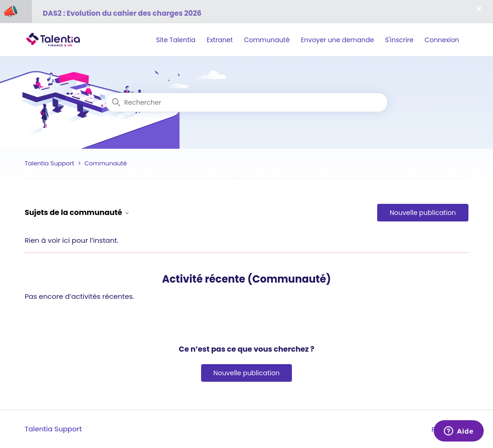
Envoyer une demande (337, 40)
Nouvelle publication (423, 213)
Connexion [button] (442, 40)
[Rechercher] (246, 102)
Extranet (220, 40)
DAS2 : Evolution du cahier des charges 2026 (122, 13)
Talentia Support (49, 163)
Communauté (267, 40)
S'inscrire (399, 40)
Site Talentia (176, 40)
